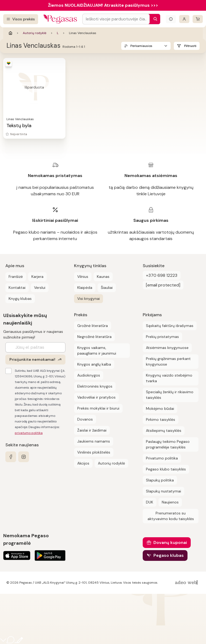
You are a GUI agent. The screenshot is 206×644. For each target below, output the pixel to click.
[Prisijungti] (184, 19)
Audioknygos (89, 375)
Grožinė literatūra (93, 326)
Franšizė (16, 277)
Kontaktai (17, 288)
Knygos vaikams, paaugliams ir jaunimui (97, 350)
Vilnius (83, 277)
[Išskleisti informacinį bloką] (171, 19)
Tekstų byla (19, 126)
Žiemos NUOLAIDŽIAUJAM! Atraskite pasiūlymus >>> (103, 5)
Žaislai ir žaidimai (92, 430)
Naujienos (170, 502)
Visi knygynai (89, 299)
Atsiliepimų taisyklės (164, 430)
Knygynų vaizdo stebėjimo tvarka (169, 378)
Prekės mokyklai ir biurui (98, 408)
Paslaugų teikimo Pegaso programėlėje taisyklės (168, 444)
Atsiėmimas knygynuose (167, 348)
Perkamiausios (141, 46)
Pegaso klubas (169, 555)
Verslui (40, 288)
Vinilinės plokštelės (94, 452)
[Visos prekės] (21, 19)
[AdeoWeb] (187, 583)
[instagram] (24, 457)
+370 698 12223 (162, 275)
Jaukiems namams (94, 441)
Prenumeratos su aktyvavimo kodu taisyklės (171, 516)
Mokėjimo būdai (160, 409)
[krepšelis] (198, 19)
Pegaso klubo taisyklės (166, 469)
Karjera (37, 277)
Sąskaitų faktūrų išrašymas (170, 326)
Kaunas (103, 277)
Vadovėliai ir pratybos (96, 397)
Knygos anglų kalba (94, 364)
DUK (150, 502)
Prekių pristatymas (162, 337)
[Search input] (116, 19)
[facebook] (11, 457)
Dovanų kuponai (170, 542)
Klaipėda (85, 288)
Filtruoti (190, 46)
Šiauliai (107, 288)
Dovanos (85, 419)
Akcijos (83, 463)
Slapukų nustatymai (163, 491)
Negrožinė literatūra (94, 337)
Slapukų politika (160, 480)
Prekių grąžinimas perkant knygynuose (168, 361)
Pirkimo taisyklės (161, 419)
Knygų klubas (20, 299)
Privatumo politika (162, 458)
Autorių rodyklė (35, 33)
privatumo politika (29, 433)
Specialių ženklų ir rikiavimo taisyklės (170, 395)
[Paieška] (154, 19)
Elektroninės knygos (95, 386)
